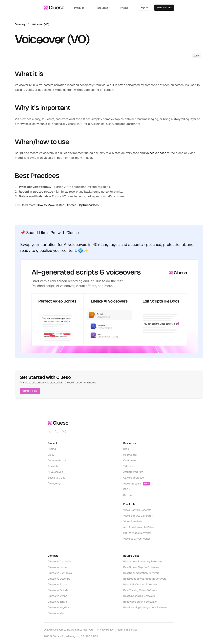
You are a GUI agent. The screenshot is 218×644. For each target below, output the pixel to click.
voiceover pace (156, 153)
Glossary (20, 24)
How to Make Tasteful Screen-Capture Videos (68, 205)
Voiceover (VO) (40, 24)
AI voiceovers (76, 245)
